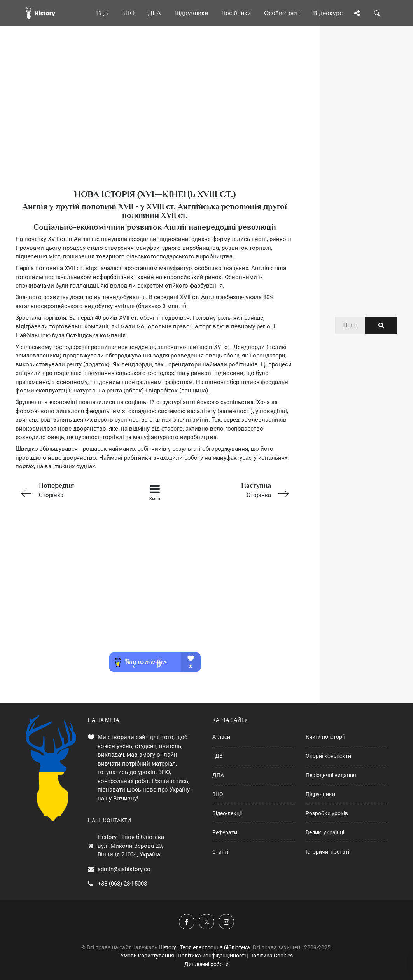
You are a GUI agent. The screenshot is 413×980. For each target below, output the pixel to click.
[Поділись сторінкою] (357, 13)
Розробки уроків (327, 813)
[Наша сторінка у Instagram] (226, 922)
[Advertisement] (155, 120)
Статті (220, 852)
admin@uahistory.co (124, 869)
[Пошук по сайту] (377, 13)
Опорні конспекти (328, 756)
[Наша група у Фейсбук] (187, 922)
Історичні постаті (327, 852)
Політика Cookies (271, 956)
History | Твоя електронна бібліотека (204, 947)
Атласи (221, 737)
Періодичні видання (331, 775)
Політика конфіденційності (212, 956)
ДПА (218, 775)
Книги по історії (325, 737)
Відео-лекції (227, 813)
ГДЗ (217, 756)
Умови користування (147, 956)
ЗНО (218, 794)
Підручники (320, 794)
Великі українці (325, 832)
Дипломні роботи (206, 964)
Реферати (225, 832)
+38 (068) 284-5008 (122, 884)
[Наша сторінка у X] (206, 922)
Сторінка (71, 489)
